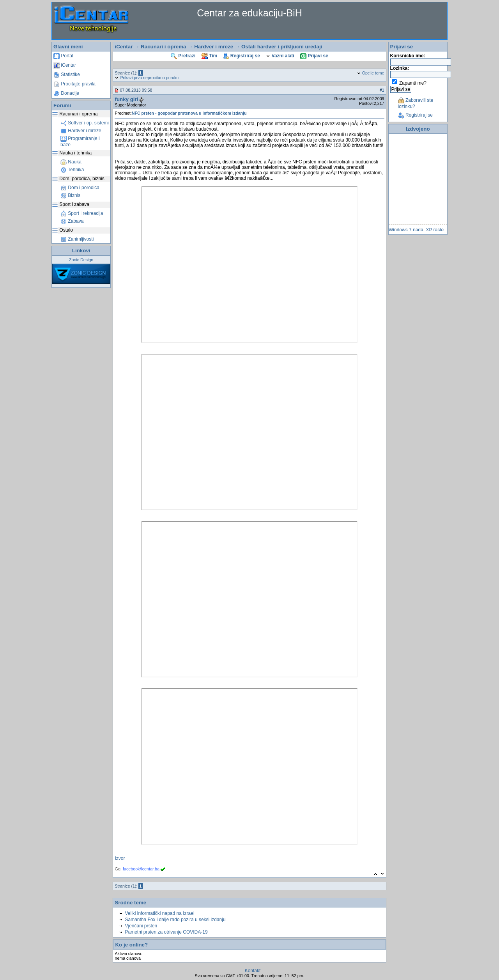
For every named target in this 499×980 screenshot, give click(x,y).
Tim (209, 56)
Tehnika (72, 170)
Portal (63, 56)
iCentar (65, 65)
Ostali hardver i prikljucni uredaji (282, 47)
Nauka (71, 162)
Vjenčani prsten (141, 926)
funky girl (126, 99)
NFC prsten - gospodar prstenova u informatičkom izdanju (189, 113)
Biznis (70, 195)
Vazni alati (280, 56)
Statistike (67, 74)
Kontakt (253, 971)
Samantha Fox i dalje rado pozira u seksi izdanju (175, 920)
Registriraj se (242, 56)
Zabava (72, 221)
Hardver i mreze (81, 131)
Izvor (120, 858)
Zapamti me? (413, 83)
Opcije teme (371, 73)
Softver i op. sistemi (85, 123)
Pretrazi (183, 56)
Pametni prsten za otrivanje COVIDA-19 (166, 932)
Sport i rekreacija (82, 213)
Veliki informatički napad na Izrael (159, 913)
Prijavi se (314, 56)
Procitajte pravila (74, 84)
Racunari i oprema (163, 47)
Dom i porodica (80, 188)
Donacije (66, 93)
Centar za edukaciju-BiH (249, 13)
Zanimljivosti (77, 239)
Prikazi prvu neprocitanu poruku (147, 78)
